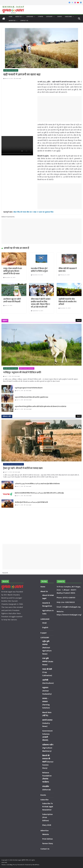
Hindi (45, 623)
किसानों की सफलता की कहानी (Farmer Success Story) (48, 762)
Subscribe (68, 17)
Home (11, 17)
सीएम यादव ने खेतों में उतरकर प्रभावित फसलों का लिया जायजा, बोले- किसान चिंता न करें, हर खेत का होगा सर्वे (41, 303)
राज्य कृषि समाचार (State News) (11, 70)
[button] (23, 17)
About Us (19, 17)
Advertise (12, 21)
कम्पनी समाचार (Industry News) (47, 723)
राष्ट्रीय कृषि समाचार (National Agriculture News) (47, 648)
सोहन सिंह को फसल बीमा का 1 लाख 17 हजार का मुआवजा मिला (33, 212)
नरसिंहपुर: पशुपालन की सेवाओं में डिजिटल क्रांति (22, 373)
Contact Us (24, 21)
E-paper (41, 17)
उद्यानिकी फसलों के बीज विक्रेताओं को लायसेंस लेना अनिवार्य (67, 302)
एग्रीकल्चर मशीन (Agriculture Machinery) (13, 464)
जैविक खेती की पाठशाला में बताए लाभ (68, 270)
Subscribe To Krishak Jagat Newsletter (48, 807)
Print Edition (48, 839)
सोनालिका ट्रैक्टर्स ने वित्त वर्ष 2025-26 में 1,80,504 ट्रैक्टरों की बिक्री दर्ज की (31, 502)
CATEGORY (49, 17)
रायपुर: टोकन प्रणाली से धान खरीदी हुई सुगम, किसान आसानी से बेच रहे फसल (13, 271)
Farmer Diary (48, 844)
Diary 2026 (47, 825)
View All (79, 320)
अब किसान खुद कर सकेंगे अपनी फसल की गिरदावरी (12, 300)
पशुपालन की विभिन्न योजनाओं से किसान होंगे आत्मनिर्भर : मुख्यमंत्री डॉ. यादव (31, 397)
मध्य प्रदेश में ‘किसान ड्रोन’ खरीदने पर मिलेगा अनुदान (39, 270)
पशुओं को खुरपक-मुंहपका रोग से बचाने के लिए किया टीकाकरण (29, 388)
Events (60, 17)
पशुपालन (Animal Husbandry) (27, 368)
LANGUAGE (30, 17)
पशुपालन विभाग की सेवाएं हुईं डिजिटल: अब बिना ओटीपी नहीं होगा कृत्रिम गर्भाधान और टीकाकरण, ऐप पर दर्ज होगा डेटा (41, 407)
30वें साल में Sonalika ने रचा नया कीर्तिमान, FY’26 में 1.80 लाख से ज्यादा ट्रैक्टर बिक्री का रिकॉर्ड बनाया (37, 484)
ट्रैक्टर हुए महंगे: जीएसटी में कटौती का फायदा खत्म (23, 468)
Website (46, 834)
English (45, 628)
